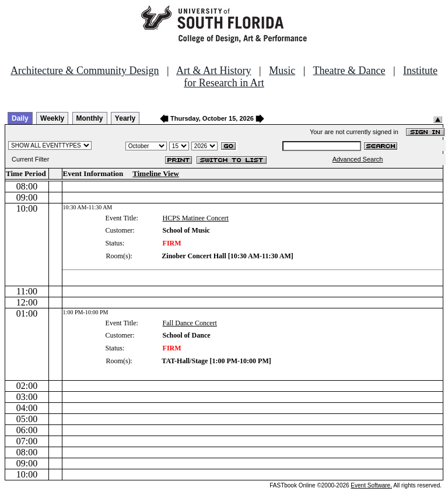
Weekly (52, 118)
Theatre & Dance (349, 71)
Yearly (125, 118)
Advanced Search (358, 159)
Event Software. (371, 485)
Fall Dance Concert (190, 323)
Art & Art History (214, 71)
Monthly (90, 118)
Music (282, 71)
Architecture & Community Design (85, 71)
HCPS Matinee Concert (196, 218)
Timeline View (156, 173)
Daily (20, 118)
